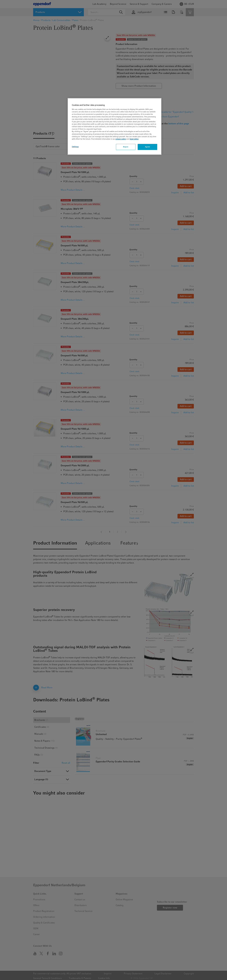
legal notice (134, 139)
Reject (126, 147)
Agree (148, 147)
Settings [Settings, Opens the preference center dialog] (75, 147)
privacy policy (121, 139)
